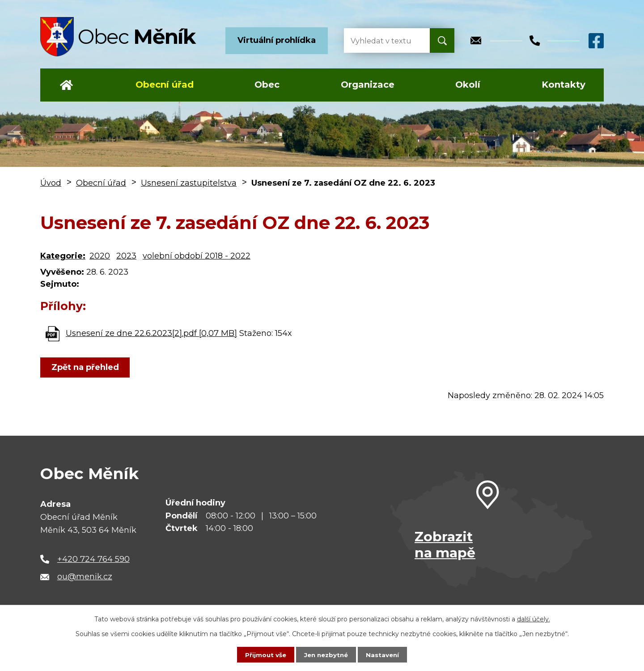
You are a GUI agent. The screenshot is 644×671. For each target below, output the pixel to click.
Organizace (368, 85)
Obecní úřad (165, 85)
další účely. (534, 619)
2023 (126, 256)
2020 (100, 256)
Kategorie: (63, 256)
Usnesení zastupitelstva (189, 183)
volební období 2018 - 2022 (197, 256)
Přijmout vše (264, 654)
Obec (267, 85)
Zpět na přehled (86, 367)
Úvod (66, 85)
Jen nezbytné (326, 654)
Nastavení (385, 654)
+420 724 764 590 (93, 559)
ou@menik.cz (85, 577)
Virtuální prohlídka (277, 40)
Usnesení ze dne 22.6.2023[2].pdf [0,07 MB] (151, 333)
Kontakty (563, 85)
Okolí (468, 85)
